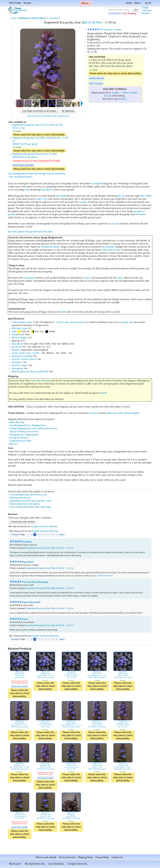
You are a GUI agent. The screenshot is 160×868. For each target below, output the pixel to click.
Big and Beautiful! (31, 602)
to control (93, 413)
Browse (29, 3)
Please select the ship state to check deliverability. (116, 73)
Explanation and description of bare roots (31, 501)
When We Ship (17, 422)
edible (63, 312)
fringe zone (128, 322)
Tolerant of (17, 344)
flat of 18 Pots (92, 22)
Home (129, 3)
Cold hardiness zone (22, 322)
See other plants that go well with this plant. (31, 232)
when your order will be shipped (123, 413)
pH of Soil (17, 347)
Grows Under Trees (21, 353)
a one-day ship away (41, 381)
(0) (148, 3)
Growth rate (18, 335)
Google (115, 93)
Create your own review (23, 522)
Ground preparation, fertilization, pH (28, 495)
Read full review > (105, 576)
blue (27, 190)
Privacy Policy (102, 857)
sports (88, 278)
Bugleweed (55, 18)
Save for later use (97, 78)
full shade (61, 196)
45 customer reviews (104, 30)
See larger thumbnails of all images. (40, 111)
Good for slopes (20, 365)
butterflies (46, 190)
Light (14, 332)
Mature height (19, 338)
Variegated (17, 369)
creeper (83, 202)
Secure (108, 96)
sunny (117, 224)
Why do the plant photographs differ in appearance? (49, 116)
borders (142, 214)
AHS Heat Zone (19, 328)
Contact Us (117, 857)
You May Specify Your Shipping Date (28, 425)
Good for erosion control (24, 359)
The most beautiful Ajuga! (35, 582)
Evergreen (17, 362)
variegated (97, 184)
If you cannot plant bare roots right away (30, 507)
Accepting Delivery (19, 438)
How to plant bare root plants (25, 504)
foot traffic (146, 196)
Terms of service (67, 857)
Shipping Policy (85, 857)
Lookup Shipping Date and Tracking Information (33, 429)
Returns (13, 444)
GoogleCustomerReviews (147, 10)
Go (136, 10)
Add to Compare (96, 84)
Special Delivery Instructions (24, 432)
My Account (15, 864)
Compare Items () (78, 864)
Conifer (36, 353)
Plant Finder (15, 3)
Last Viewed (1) (57, 864)
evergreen (110, 247)
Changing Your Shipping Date (24, 435)
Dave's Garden (130, 93)
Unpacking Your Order (21, 441)
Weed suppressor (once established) (30, 372)
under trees (42, 199)
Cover (25, 619)
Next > (62, 534)
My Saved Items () (35, 864)
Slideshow (68, 111)
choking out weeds (50, 247)
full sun (121, 196)
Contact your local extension (71, 322)
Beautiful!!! (28, 562)
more (104, 393)
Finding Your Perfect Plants (33, 18)
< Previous (15, 534)
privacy (123, 99)
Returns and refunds (46, 857)
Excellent (27, 542)
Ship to (86, 3)
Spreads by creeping (22, 356)
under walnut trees (111, 250)
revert (120, 278)
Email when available (23, 165)
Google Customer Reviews (44, 526)
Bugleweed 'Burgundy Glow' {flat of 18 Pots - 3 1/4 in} (50, 548)
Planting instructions (20, 498)
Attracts (16, 350)
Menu (138, 3)
